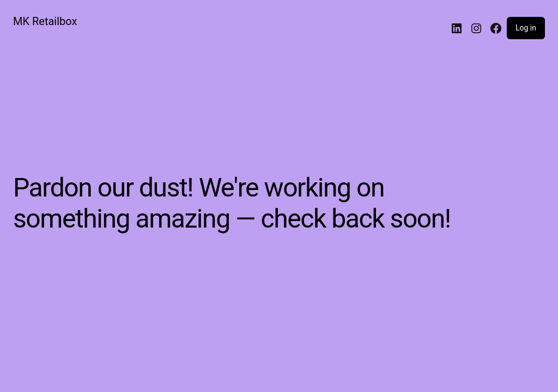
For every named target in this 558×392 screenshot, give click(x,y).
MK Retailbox (45, 21)
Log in (526, 28)
